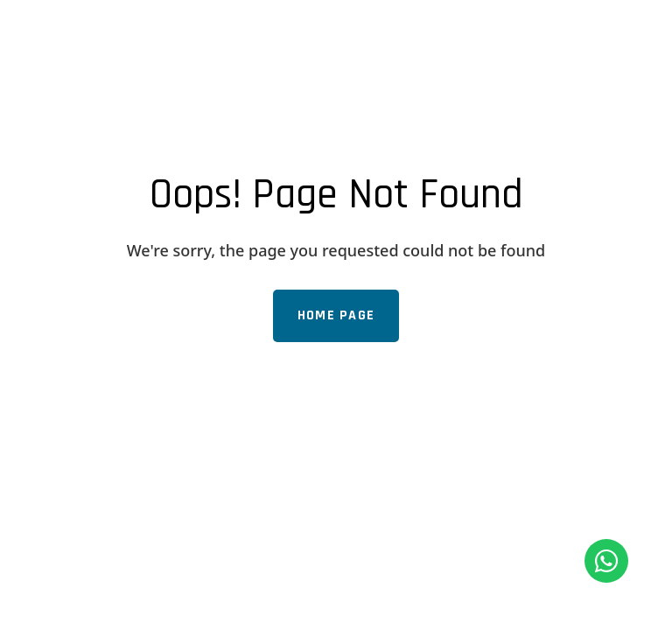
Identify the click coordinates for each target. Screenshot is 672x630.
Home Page (336, 315)
